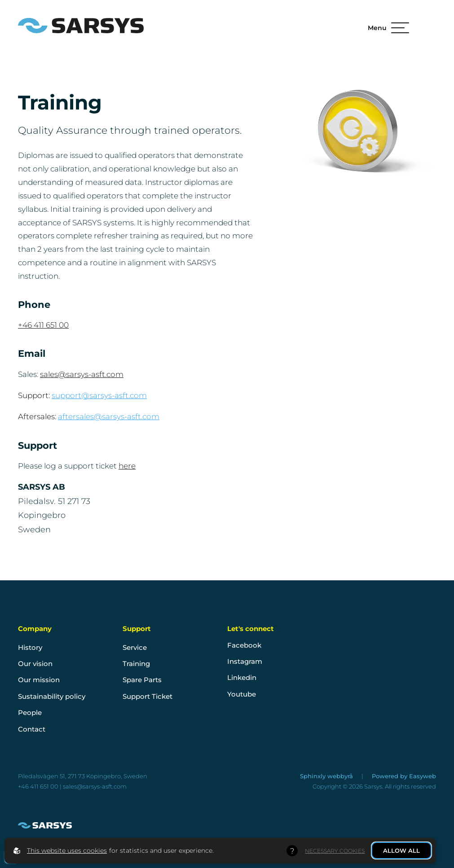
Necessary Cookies (335, 851)
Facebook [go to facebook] (244, 645)
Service (135, 647)
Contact (32, 729)
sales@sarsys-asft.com (82, 374)
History (30, 647)
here (127, 466)
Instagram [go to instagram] (245, 661)
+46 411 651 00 (43, 325)
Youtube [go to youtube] (242, 694)
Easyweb (423, 776)
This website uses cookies (67, 850)
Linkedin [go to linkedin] (242, 677)
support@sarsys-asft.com (99, 395)
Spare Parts (142, 680)
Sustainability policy (52, 696)
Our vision (35, 664)
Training (136, 664)
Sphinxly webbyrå (327, 776)
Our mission (39, 680)
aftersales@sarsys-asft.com (109, 416)
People (30, 712)
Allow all (401, 850)
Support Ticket (148, 696)
